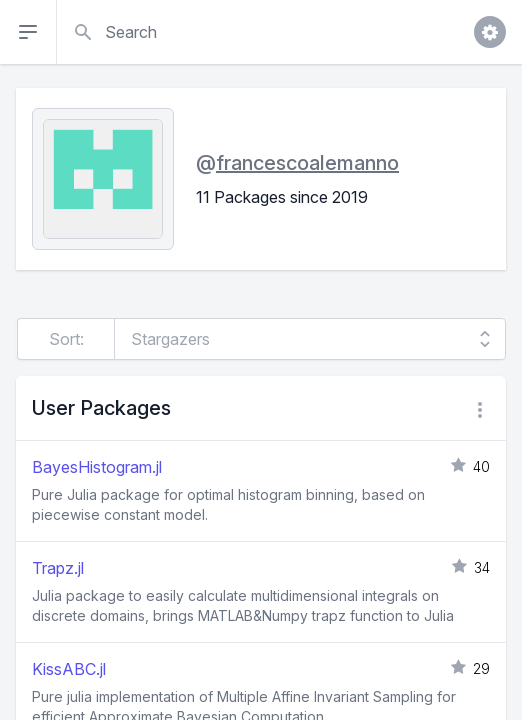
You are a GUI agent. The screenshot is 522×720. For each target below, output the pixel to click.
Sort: (66, 339)
